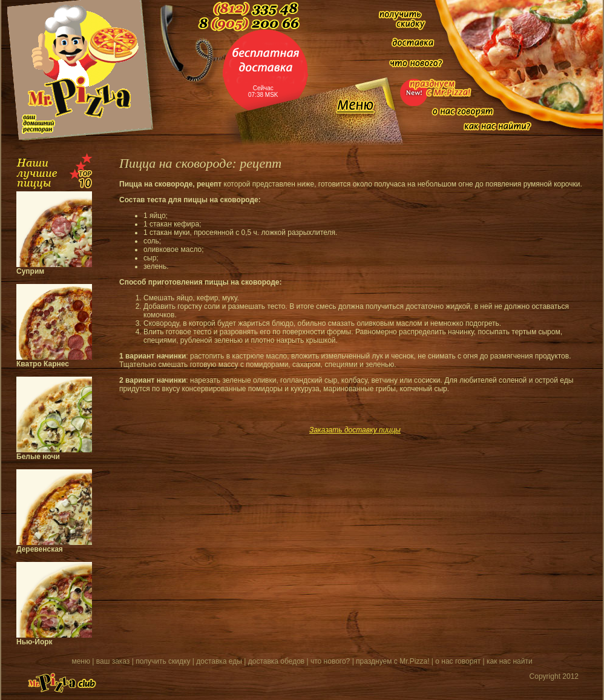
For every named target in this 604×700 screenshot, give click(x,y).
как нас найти (510, 661)
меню (81, 661)
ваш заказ (113, 661)
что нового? (330, 661)
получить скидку (163, 661)
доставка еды (219, 661)
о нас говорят (458, 661)
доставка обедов (276, 661)
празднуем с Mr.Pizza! (392, 661)
